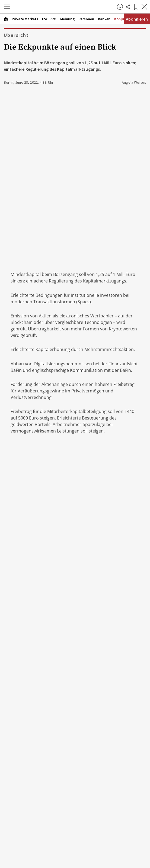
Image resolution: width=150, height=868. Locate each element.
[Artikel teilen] (128, 7)
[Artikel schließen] (144, 7)
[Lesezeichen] (136, 7)
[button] (7, 7)
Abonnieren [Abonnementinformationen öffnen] (137, 19)
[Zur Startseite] (65, 7)
